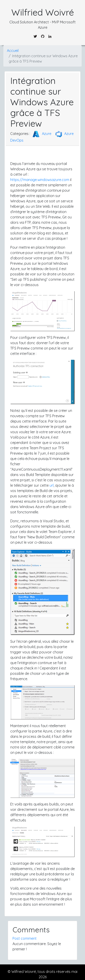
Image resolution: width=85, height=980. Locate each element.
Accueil (13, 51)
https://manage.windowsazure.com (40, 180)
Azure (41, 134)
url (52, 485)
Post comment (25, 938)
